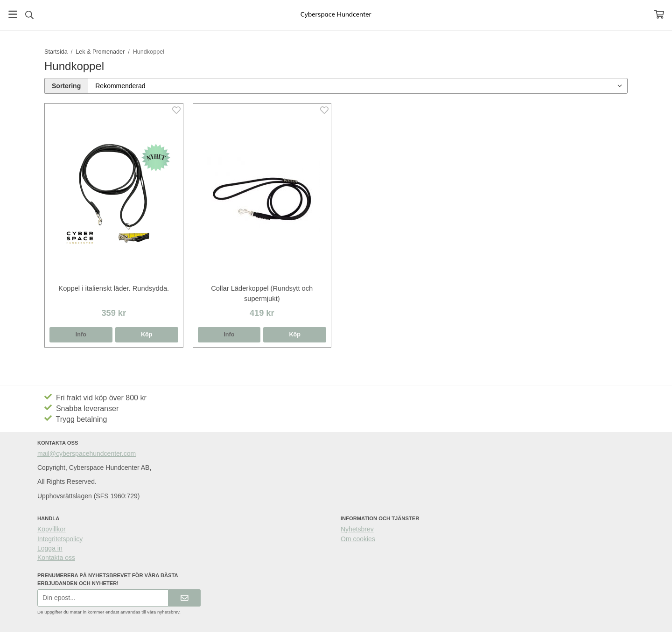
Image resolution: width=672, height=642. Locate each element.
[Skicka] (185, 598)
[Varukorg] (659, 14)
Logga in (50, 548)
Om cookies (358, 539)
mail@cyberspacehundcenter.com (87, 454)
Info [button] (81, 335)
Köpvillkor (52, 529)
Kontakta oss (56, 558)
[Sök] (29, 15)
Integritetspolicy (60, 539)
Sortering (66, 86)
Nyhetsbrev (357, 529)
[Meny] (13, 14)
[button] (147, 335)
